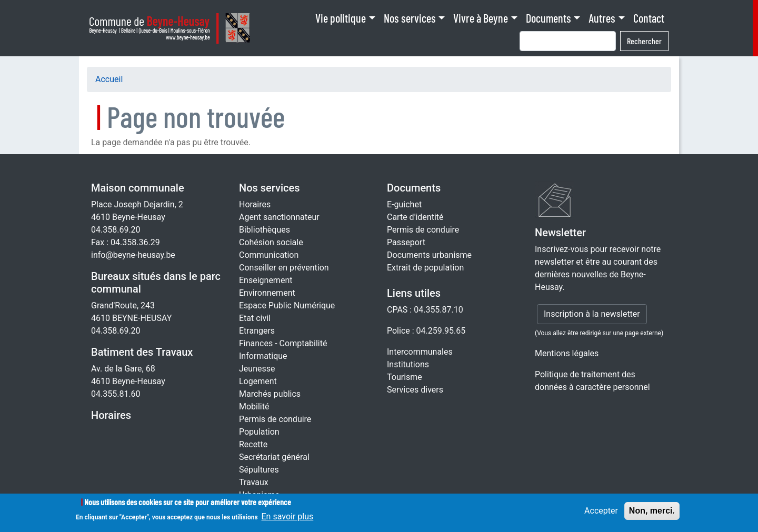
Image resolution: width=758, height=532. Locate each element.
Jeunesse (257, 369)
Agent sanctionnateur (279, 217)
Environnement (267, 293)
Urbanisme (259, 495)
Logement (258, 381)
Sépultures (259, 470)
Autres (602, 18)
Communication (269, 255)
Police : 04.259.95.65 (426, 331)
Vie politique (341, 18)
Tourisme (405, 377)
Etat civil (255, 318)
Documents (548, 18)
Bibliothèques (265, 230)
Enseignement (266, 280)
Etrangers (257, 331)
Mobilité (254, 406)
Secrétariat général (274, 457)
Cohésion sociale (271, 242)
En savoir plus (288, 521)
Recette (253, 444)
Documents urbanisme (429, 255)
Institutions (408, 364)
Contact (649, 18)
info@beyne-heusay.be (133, 255)
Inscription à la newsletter (592, 314)
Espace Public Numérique (287, 305)
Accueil (109, 79)
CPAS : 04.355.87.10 (425, 310)
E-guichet (404, 204)
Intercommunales (420, 352)
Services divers (415, 390)
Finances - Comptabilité (283, 343)
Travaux (254, 482)
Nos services (410, 18)
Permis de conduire (275, 419)
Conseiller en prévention (284, 268)
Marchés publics (270, 394)
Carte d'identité (415, 217)
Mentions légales (567, 353)
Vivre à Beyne (481, 18)
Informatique (263, 356)
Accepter (601, 514)
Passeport (406, 242)
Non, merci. (652, 514)
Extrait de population (425, 268)
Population (259, 432)
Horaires (111, 415)
